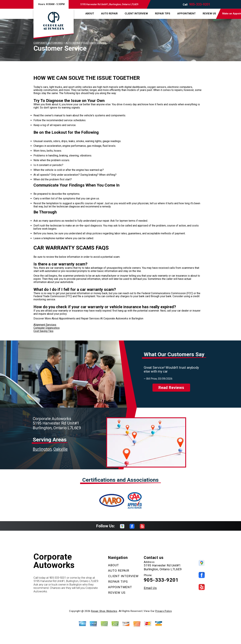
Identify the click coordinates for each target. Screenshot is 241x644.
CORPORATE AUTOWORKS (48, 43)
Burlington (42, 449)
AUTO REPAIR (109, 14)
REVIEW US (209, 14)
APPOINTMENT (186, 14)
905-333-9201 (200, 4)
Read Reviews (171, 388)
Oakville (61, 449)
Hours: (51, 4)
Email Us (150, 588)
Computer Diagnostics (47, 328)
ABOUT (90, 14)
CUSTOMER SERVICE (95, 43)
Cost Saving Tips (43, 331)
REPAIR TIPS (163, 14)
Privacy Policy (164, 611)
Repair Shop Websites (104, 611)
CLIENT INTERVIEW (136, 14)
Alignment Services (45, 325)
